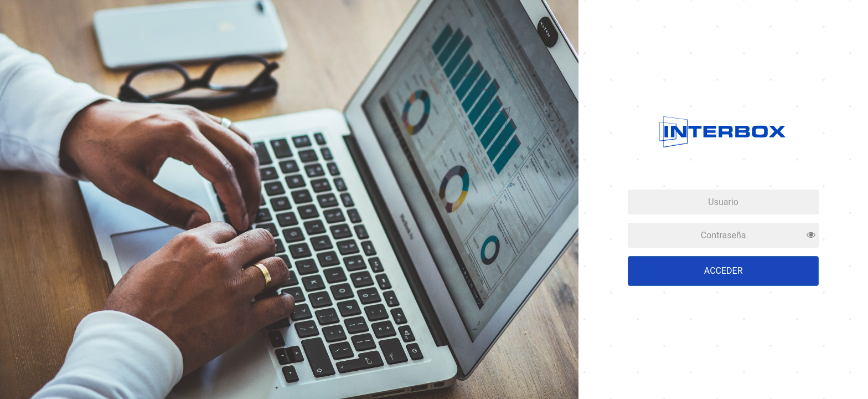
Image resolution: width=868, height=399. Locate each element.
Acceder (724, 271)
